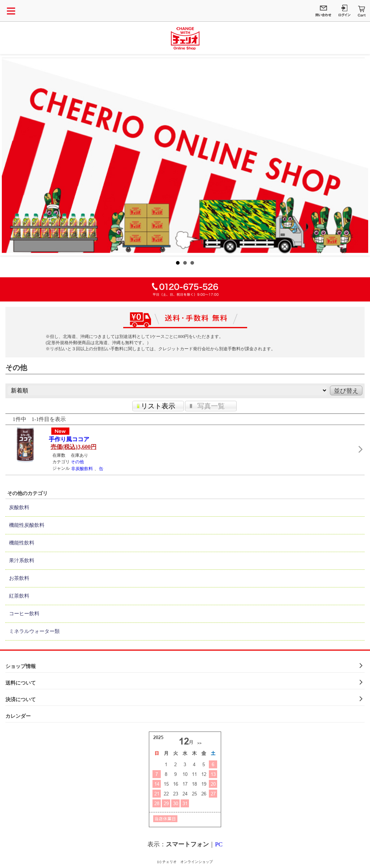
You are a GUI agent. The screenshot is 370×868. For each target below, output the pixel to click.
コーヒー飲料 (24, 614)
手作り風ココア (69, 439)
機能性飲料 (22, 543)
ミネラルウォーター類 (34, 631)
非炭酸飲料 (82, 469)
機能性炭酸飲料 (27, 525)
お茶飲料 (19, 578)
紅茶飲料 (19, 596)
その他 (77, 462)
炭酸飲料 (19, 507)
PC (219, 844)
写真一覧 (211, 406)
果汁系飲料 (22, 561)
